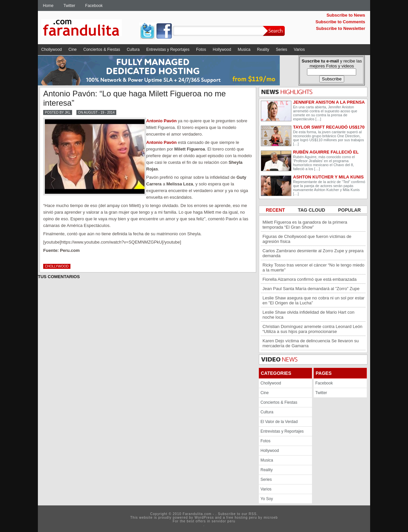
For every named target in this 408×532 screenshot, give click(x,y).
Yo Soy (267, 499)
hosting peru (246, 518)
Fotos (201, 50)
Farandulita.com (89, 29)
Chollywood (51, 50)
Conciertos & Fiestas (102, 50)
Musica (244, 50)
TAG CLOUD (312, 210)
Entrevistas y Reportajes (168, 50)
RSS (253, 514)
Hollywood (222, 50)
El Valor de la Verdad (279, 422)
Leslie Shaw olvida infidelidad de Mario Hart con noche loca (308, 315)
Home (48, 6)
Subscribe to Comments (340, 22)
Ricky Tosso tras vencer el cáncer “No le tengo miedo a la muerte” (313, 267)
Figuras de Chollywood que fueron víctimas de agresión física (307, 239)
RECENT (276, 210)
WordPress (204, 518)
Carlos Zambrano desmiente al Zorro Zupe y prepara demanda (313, 253)
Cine (73, 50)
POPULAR (350, 210)
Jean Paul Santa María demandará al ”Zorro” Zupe (311, 289)
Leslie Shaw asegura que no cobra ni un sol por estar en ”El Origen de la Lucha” (313, 300)
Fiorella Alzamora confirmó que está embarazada (309, 279)
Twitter (69, 6)
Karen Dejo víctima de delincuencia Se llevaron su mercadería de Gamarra (311, 343)
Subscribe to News (346, 15)
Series (281, 50)
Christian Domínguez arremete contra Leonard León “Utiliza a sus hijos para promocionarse (312, 329)
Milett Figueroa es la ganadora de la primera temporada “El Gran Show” (305, 225)
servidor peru (223, 521)
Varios (299, 50)
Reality (263, 50)
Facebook (94, 6)
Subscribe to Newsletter (341, 28)
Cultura (133, 50)
